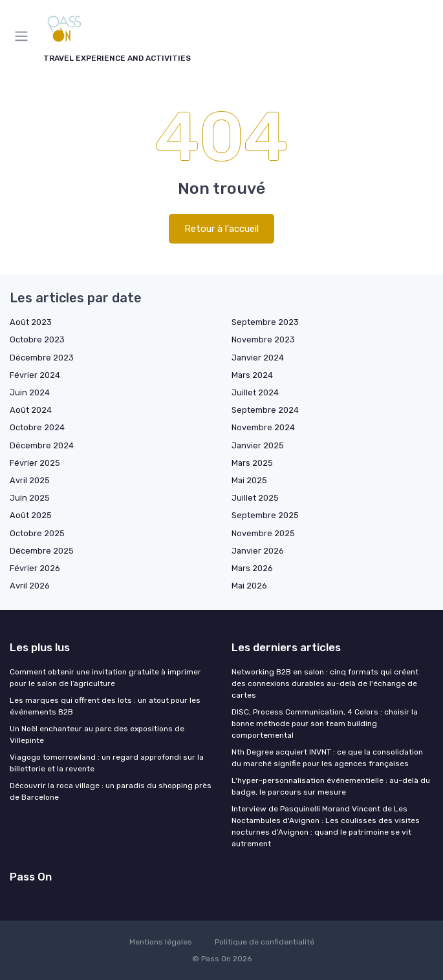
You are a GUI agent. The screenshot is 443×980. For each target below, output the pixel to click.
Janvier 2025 (258, 445)
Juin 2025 (30, 498)
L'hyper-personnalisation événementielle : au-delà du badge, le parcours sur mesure (331, 786)
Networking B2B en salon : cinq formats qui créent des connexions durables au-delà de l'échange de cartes (325, 683)
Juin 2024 (30, 392)
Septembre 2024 (265, 410)
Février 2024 (35, 375)
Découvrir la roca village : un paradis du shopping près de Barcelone (111, 791)
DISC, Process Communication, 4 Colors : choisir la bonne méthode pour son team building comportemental (325, 724)
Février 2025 (35, 463)
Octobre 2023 (37, 339)
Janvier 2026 (258, 551)
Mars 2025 (252, 463)
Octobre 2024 (37, 427)
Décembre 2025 (42, 551)
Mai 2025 (249, 480)
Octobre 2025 (37, 533)
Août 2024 (31, 410)
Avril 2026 (30, 586)
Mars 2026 (252, 568)
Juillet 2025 (255, 498)
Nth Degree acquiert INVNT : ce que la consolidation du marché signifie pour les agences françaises (327, 758)
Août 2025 (31, 515)
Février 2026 (35, 568)
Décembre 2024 (42, 445)
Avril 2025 (30, 480)
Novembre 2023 (263, 339)
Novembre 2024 (263, 427)
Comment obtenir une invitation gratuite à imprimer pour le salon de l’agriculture (105, 678)
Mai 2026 (249, 586)
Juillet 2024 (255, 392)
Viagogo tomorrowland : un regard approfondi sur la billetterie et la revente (107, 763)
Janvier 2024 (258, 358)
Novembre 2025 (263, 533)
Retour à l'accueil (221, 229)
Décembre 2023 (42, 358)
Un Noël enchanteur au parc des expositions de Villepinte (97, 735)
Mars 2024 (252, 375)
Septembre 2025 (265, 515)
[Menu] (24, 36)
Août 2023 (31, 322)
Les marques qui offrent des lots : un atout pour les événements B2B (105, 706)
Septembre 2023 (265, 322)
